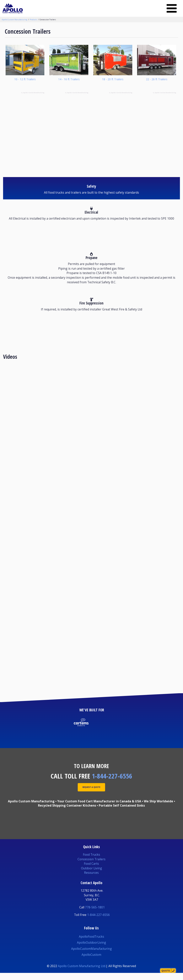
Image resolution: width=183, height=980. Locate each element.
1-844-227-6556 (112, 783)
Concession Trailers (48, 20)
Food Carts (91, 871)
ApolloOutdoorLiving (91, 950)
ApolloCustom (91, 962)
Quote (160, 969)
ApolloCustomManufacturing (91, 956)
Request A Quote (91, 795)
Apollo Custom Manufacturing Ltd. (82, 973)
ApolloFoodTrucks (91, 944)
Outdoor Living (91, 875)
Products (33, 20)
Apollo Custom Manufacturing (14, 20)
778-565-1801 (95, 914)
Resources (91, 880)
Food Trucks (91, 862)
